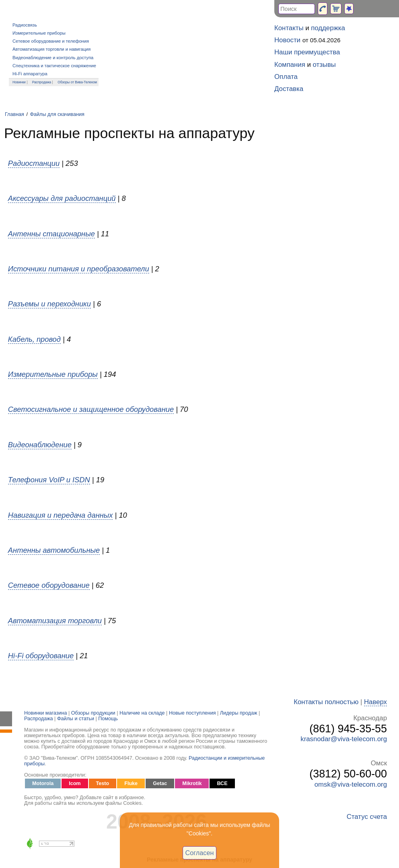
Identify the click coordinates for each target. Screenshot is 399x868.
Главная (14, 114)
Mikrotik (192, 783)
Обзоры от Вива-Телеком (77, 82)
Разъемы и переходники (49, 304)
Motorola (43, 783)
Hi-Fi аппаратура (30, 74)
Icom (75, 783)
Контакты (289, 28)
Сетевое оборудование (49, 585)
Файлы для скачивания (57, 114)
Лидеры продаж (239, 713)
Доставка (289, 89)
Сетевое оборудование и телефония (51, 41)
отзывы (324, 65)
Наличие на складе (142, 713)
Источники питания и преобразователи (79, 269)
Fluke (131, 783)
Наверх (375, 702)
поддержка (328, 28)
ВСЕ (222, 783)
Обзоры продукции (93, 713)
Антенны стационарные (51, 234)
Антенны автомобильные (54, 550)
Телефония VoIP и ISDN (49, 480)
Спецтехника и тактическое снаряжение (54, 66)
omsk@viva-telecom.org (351, 784)
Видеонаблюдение (40, 445)
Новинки (19, 82)
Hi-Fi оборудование (41, 656)
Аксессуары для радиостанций (62, 198)
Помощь (108, 719)
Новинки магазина (45, 713)
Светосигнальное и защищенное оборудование (91, 409)
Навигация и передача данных (61, 515)
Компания (290, 65)
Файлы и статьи (76, 719)
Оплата (286, 77)
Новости (287, 40)
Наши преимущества (307, 52)
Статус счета (367, 817)
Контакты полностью (326, 702)
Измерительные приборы (39, 33)
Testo (103, 783)
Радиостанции (34, 163)
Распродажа (42, 82)
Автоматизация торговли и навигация (51, 49)
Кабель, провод (34, 339)
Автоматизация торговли (55, 621)
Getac (160, 783)
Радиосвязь (25, 25)
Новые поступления (192, 713)
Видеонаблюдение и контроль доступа (53, 58)
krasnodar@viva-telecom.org (344, 739)
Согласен (200, 853)
